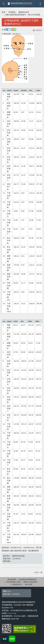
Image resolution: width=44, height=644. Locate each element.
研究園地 (12, 12)
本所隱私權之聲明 (13, 582)
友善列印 (39, 30)
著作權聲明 (12, 579)
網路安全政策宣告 (31, 582)
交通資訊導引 (17, 584)
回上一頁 (39, 572)
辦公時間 (29, 584)
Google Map (11, 613)
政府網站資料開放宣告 (28, 579)
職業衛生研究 (24, 12)
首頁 (4, 12)
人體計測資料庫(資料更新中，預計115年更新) (22, 15)
